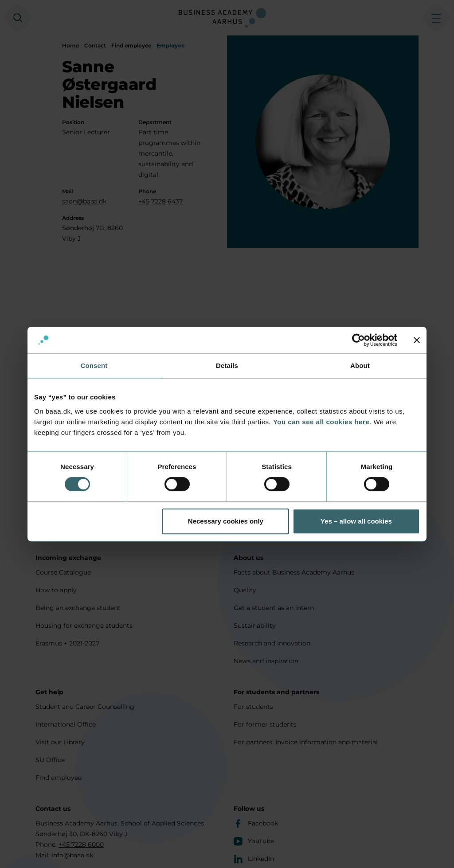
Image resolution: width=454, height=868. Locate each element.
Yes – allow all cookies (356, 521)
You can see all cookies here (321, 422)
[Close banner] (417, 340)
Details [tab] (227, 366)
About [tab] (360, 366)
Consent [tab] (94, 366)
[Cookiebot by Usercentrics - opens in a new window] (358, 340)
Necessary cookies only (226, 521)
